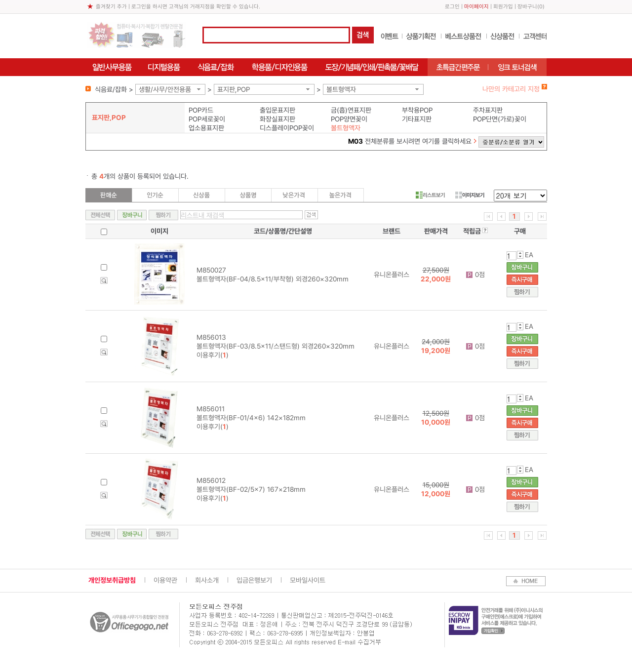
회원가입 (503, 7)
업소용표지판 (206, 128)
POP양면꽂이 (349, 119)
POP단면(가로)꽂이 (500, 119)
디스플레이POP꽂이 (287, 128)
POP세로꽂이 (207, 119)
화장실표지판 (277, 119)
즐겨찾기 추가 (111, 7)
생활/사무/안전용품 (165, 89)
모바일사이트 (308, 580)
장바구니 (527, 7)
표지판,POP (234, 89)
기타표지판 (417, 119)
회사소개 (207, 580)
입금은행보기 (254, 580)
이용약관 (165, 580)
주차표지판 (488, 110)
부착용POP (417, 110)
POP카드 (201, 110)
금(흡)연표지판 (351, 110)
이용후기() (213, 355)
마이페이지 (476, 7)
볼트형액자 (341, 89)
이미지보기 (470, 195)
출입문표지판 (277, 110)
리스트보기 (430, 195)
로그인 (452, 7)
